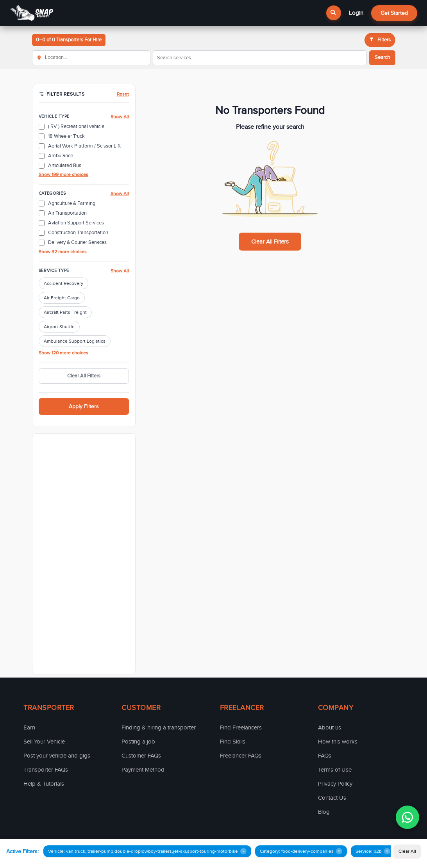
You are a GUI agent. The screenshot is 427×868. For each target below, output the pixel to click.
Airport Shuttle (59, 327)
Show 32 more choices (63, 252)
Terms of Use (335, 770)
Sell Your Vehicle (44, 742)
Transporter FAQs (46, 770)
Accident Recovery (63, 283)
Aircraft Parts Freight (65, 312)
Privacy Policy (335, 784)
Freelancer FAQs (241, 756)
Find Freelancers (241, 727)
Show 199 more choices (63, 174)
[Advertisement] (84, 554)
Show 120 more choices (63, 353)
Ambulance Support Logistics (75, 341)
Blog (324, 812)
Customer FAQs (141, 756)
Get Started (394, 13)
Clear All (407, 851)
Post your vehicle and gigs (57, 756)
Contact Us (332, 798)
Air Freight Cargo (62, 298)
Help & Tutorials (44, 784)
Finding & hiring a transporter (159, 727)
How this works (338, 742)
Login (356, 13)
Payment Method (143, 770)
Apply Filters (84, 406)
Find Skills (233, 742)
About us (330, 727)
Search (382, 57)
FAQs (325, 756)
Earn (29, 727)
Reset (123, 94)
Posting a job (138, 742)
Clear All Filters (84, 376)
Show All (120, 117)
